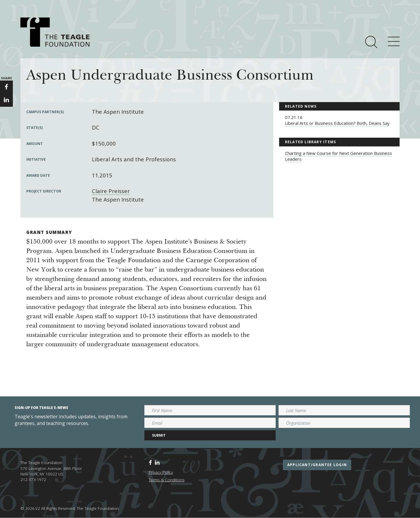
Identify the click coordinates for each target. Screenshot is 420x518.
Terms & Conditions (167, 480)
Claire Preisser (111, 191)
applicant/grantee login (317, 465)
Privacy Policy (161, 472)
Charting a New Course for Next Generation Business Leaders (338, 156)
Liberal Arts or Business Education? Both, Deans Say (337, 123)
